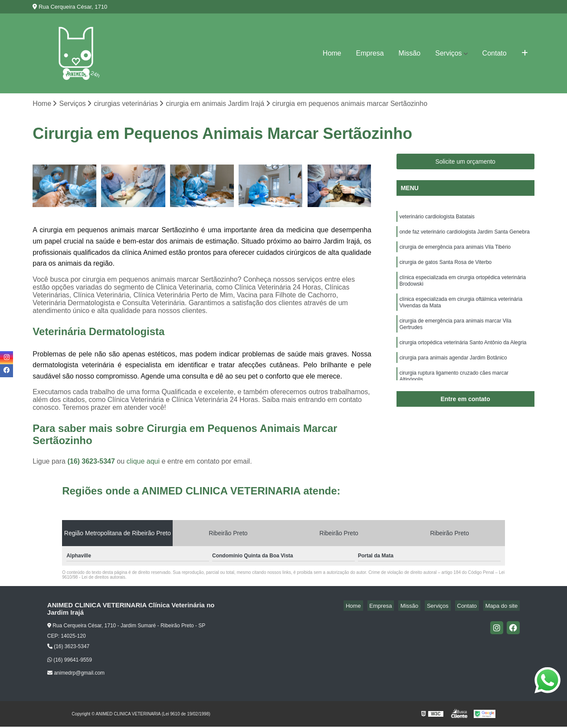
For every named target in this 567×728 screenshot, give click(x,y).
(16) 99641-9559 (70, 661)
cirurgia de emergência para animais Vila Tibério (455, 252)
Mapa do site (504, 607)
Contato (495, 53)
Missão (410, 53)
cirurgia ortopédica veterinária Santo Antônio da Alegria (463, 358)
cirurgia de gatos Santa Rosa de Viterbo (446, 268)
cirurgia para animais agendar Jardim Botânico (453, 374)
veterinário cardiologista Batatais (437, 219)
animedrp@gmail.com (76, 674)
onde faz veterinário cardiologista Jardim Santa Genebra (465, 235)
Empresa (370, 53)
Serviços (448, 53)
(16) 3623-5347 (92, 463)
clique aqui (143, 463)
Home (332, 53)
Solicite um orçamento (465, 163)
